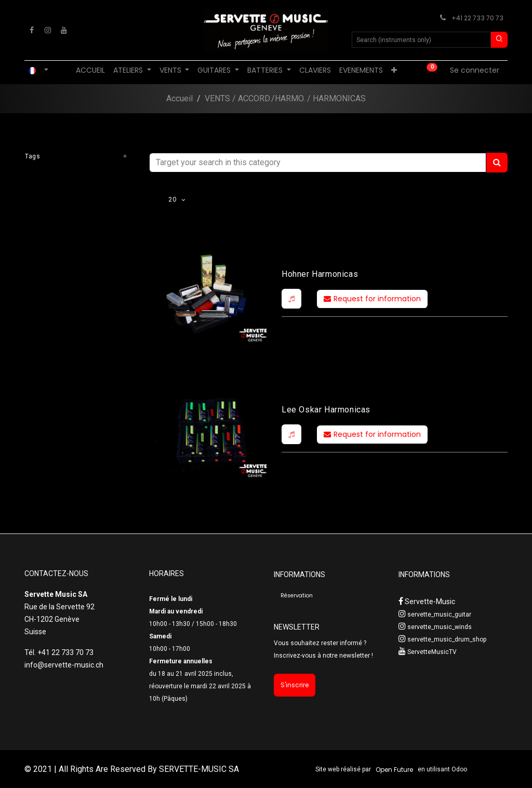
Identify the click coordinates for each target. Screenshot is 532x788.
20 (174, 199)
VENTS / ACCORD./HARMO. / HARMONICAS (285, 98)
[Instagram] (48, 30)
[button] (291, 299)
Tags (32, 156)
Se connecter (475, 70)
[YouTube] (64, 30)
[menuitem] (90, 70)
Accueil (179, 98)
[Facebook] (32, 30)
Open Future (394, 770)
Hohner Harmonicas (320, 274)
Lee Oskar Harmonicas (326, 410)
